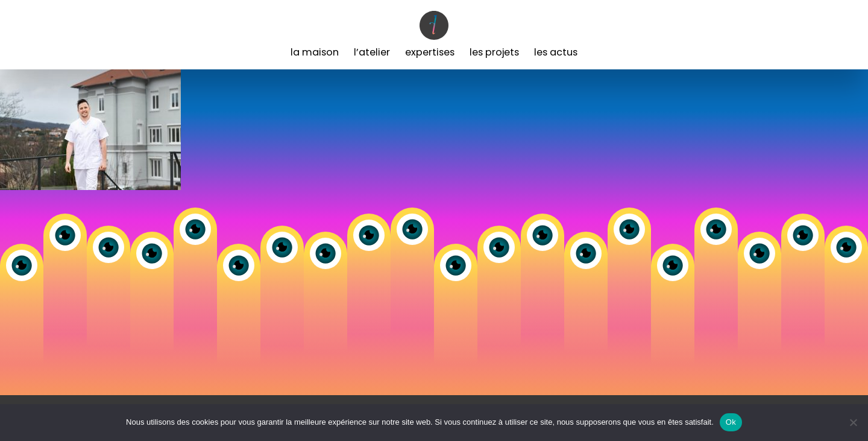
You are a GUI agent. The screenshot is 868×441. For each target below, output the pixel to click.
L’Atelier (372, 52)
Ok (731, 422)
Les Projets (494, 52)
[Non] (853, 422)
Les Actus (556, 52)
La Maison (315, 52)
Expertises (430, 52)
